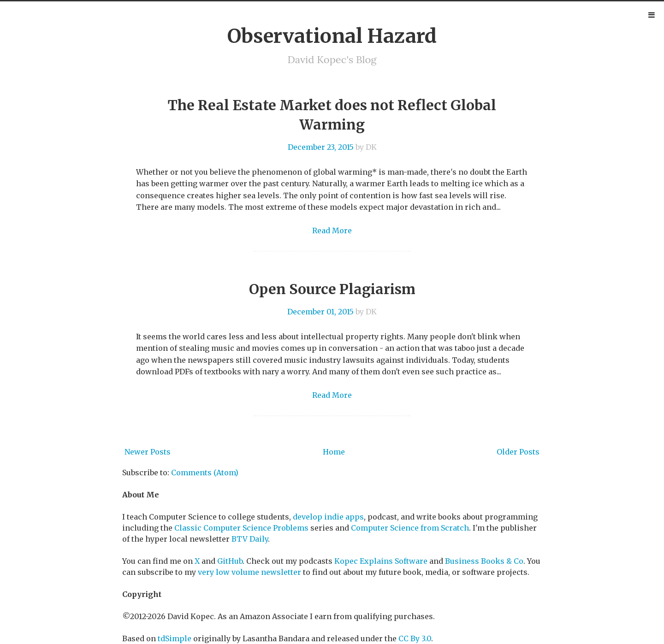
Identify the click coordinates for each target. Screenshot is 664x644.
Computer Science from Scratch (410, 528)
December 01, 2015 (320, 312)
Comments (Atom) (205, 473)
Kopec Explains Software (381, 561)
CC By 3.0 (415, 638)
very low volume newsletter (249, 572)
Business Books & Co (484, 561)
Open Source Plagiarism (332, 289)
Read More (332, 230)
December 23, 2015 (321, 147)
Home (334, 452)
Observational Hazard (332, 36)
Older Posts (518, 452)
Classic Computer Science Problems (241, 528)
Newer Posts (148, 452)
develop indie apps (328, 517)
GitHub (230, 561)
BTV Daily (250, 539)
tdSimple (175, 638)
